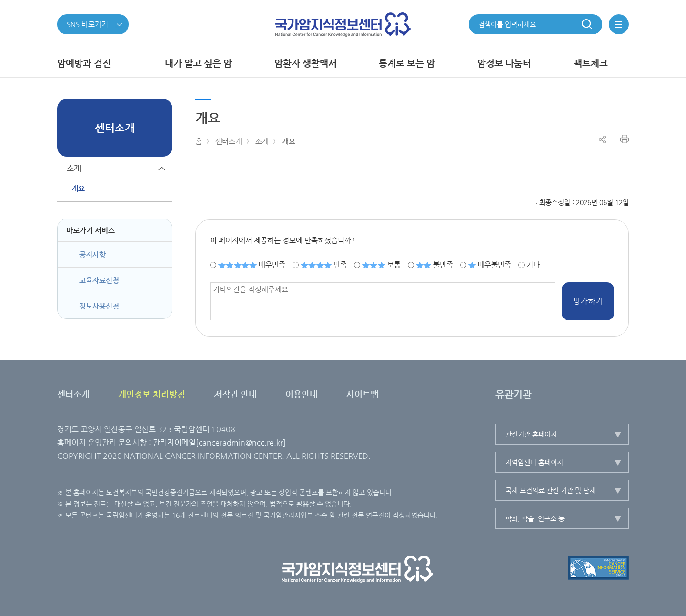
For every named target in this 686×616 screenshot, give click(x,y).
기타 (533, 264)
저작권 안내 (235, 394)
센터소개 (229, 141)
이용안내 (302, 394)
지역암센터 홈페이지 (534, 462)
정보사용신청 (99, 306)
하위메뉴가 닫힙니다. (162, 168)
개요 (289, 141)
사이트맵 (363, 394)
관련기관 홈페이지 (531, 434)
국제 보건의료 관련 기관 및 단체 (550, 490)
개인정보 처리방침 (152, 394)
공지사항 (92, 254)
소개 (262, 141)
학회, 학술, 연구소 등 (535, 518)
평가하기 (588, 301)
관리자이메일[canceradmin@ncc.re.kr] (219, 442)
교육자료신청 (99, 280)
